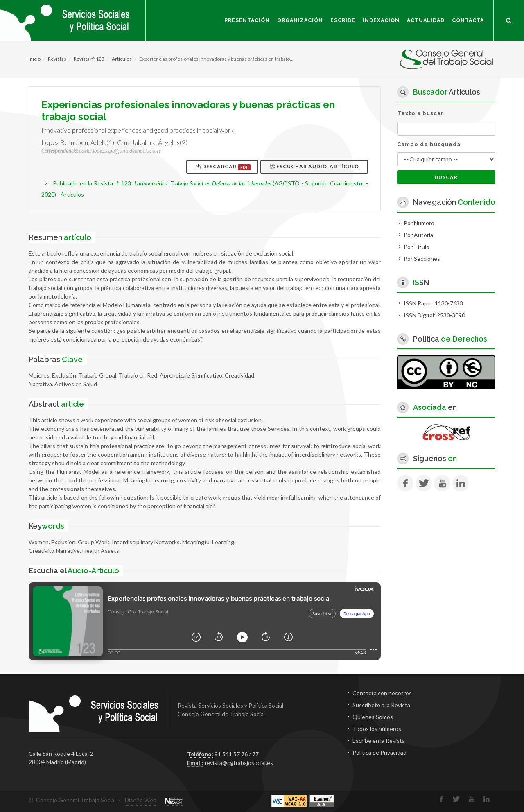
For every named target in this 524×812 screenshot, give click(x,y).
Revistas (57, 59)
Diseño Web (141, 800)
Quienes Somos (373, 717)
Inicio (35, 59)
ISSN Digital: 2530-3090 (434, 315)
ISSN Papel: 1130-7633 (433, 303)
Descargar (223, 167)
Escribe (343, 20)
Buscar (446, 177)
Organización (300, 20)
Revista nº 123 (89, 59)
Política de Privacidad (379, 752)
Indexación (381, 20)
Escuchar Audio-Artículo (315, 166)
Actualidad (426, 20)
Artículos (122, 59)
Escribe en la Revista (379, 741)
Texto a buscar (420, 113)
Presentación (247, 20)
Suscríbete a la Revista (381, 705)
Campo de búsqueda (429, 144)
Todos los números (377, 729)
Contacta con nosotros (382, 693)
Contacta (468, 20)
